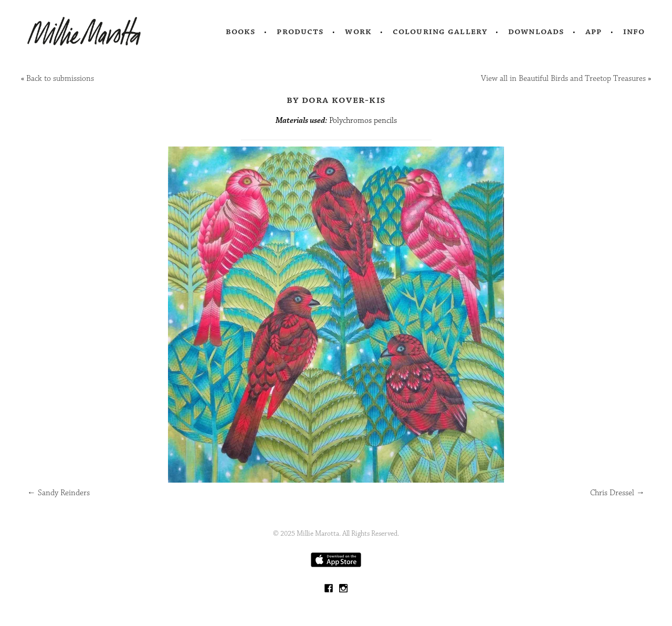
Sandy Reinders (59, 493)
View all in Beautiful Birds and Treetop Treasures (563, 79)
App (594, 32)
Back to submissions (60, 79)
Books (241, 32)
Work (358, 32)
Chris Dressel (617, 493)
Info (634, 32)
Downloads (536, 32)
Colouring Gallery (440, 32)
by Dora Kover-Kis (336, 100)
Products (300, 32)
